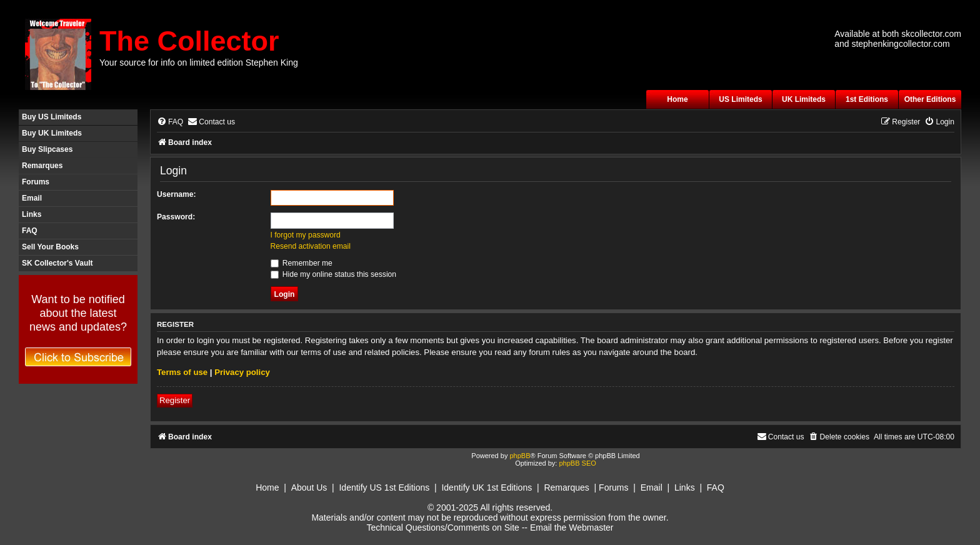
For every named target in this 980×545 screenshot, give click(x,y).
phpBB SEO (577, 463)
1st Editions (867, 99)
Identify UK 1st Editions (487, 487)
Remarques (42, 166)
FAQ (30, 231)
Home (677, 99)
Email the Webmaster (572, 527)
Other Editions (930, 99)
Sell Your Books (50, 247)
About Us (309, 487)
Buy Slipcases (47, 149)
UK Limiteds (804, 99)
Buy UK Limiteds (52, 133)
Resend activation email (311, 246)
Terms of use (182, 372)
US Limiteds (740, 99)
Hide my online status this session (334, 274)
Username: (177, 194)
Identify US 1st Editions (384, 487)
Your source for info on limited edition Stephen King (199, 62)
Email (32, 198)
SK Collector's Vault (57, 263)
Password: (176, 217)
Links (32, 214)
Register (175, 400)
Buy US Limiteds (52, 117)
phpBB (520, 456)
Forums (36, 182)
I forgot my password (306, 235)
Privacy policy (242, 372)
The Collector (189, 41)
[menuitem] (170, 122)
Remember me (302, 263)
